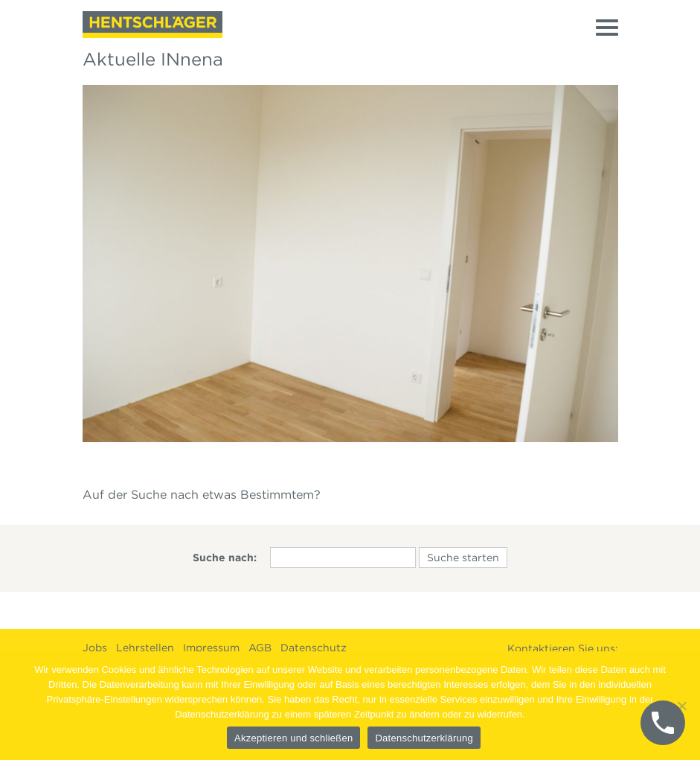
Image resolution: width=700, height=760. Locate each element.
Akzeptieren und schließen (293, 738)
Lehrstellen (145, 648)
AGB (260, 648)
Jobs (95, 648)
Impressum (211, 648)
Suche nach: (225, 558)
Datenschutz (314, 648)
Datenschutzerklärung (424, 738)
